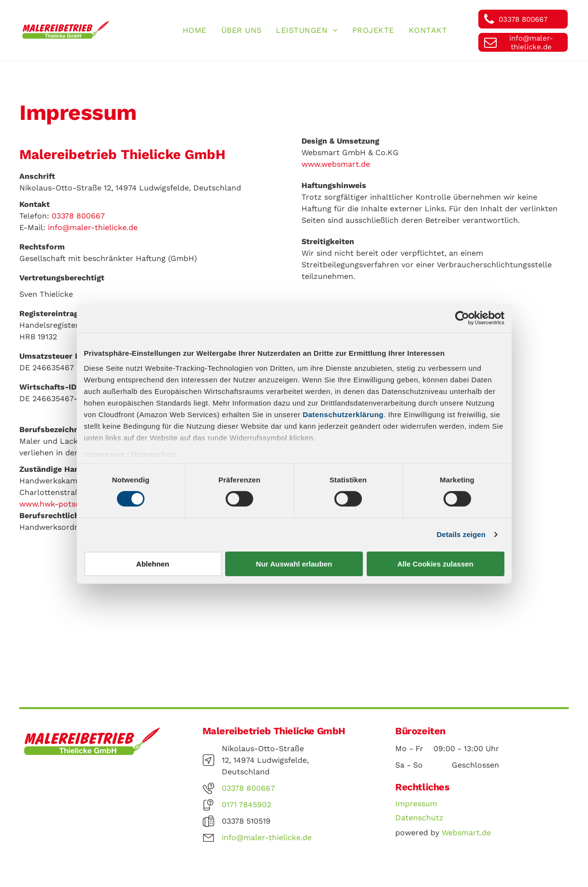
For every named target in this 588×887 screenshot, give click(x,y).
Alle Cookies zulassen (435, 564)
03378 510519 (246, 821)
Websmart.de (466, 833)
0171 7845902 (246, 805)
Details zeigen (461, 534)
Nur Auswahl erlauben (294, 564)
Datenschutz (154, 454)
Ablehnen (153, 564)
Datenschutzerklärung (343, 414)
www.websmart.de (336, 164)
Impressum (105, 454)
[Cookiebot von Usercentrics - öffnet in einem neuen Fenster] (462, 318)
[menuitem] (195, 30)
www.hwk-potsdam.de (61, 504)
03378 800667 (78, 216)
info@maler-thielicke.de (93, 227)
